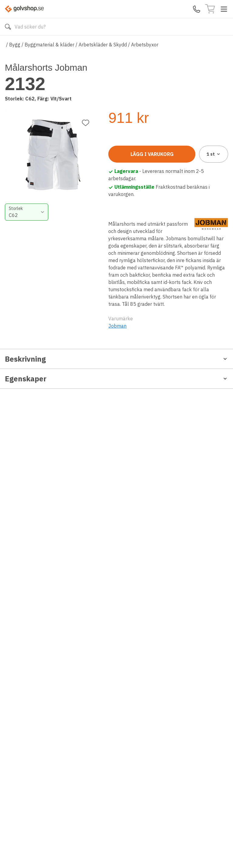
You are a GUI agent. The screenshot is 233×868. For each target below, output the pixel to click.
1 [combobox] (214, 172)
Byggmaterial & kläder (49, 45)
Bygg (15, 45)
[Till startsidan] (24, 9)
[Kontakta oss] (197, 9)
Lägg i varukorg (152, 172)
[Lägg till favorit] (86, 76)
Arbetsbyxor (145, 45)
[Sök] (8, 27)
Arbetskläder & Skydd (103, 45)
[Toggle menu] (224, 9)
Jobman (117, 343)
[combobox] (136, 135)
